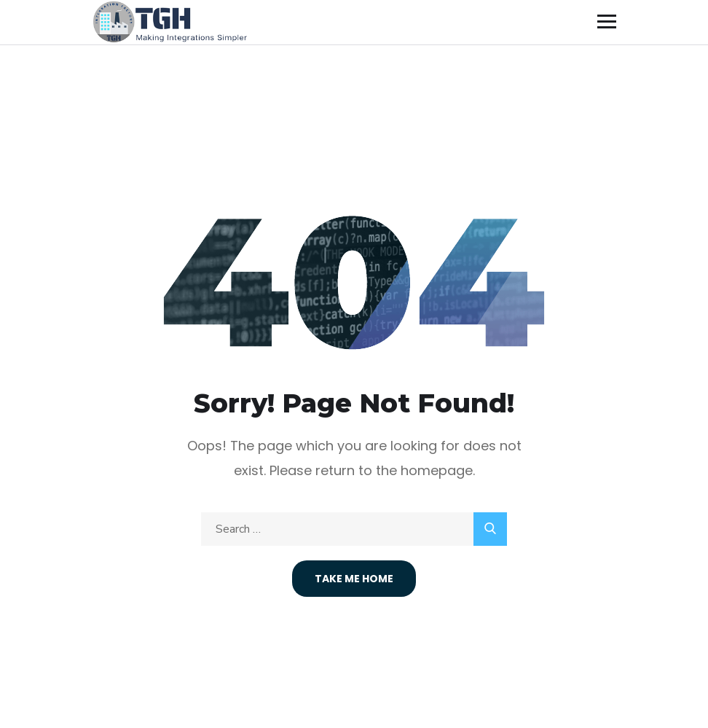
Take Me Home (354, 579)
